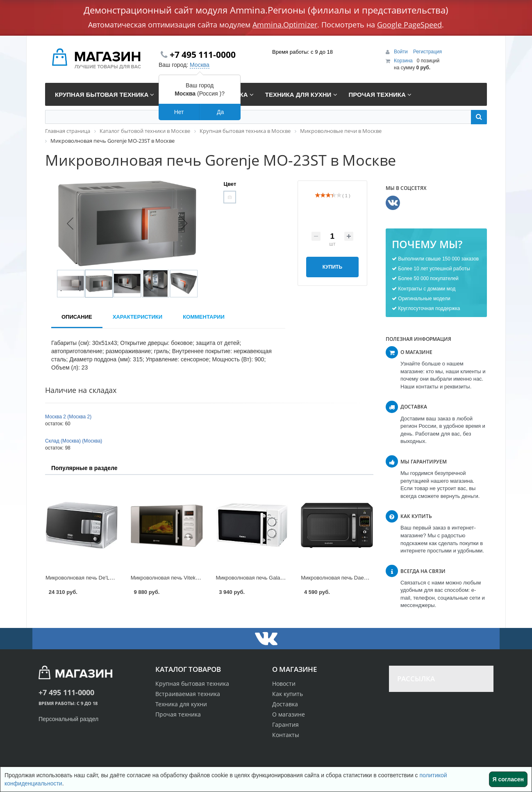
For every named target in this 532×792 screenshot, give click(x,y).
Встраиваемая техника (188, 694)
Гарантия (285, 725)
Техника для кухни (181, 704)
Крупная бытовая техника (192, 684)
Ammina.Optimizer (285, 25)
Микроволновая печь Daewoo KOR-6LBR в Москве (363, 578)
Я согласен (508, 779)
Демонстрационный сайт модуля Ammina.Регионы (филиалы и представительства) (266, 10)
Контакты (286, 735)
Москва (200, 65)
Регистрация (427, 52)
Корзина (403, 61)
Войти (401, 52)
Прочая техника (178, 714)
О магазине (289, 714)
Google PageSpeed (409, 25)
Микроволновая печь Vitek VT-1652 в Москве (186, 578)
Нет (179, 112)
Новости (284, 684)
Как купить (288, 694)
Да (220, 112)
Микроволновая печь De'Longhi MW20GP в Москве (108, 578)
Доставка (285, 704)
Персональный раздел (68, 719)
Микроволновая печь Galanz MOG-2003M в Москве (279, 578)
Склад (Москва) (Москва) (74, 441)
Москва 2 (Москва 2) (68, 417)
